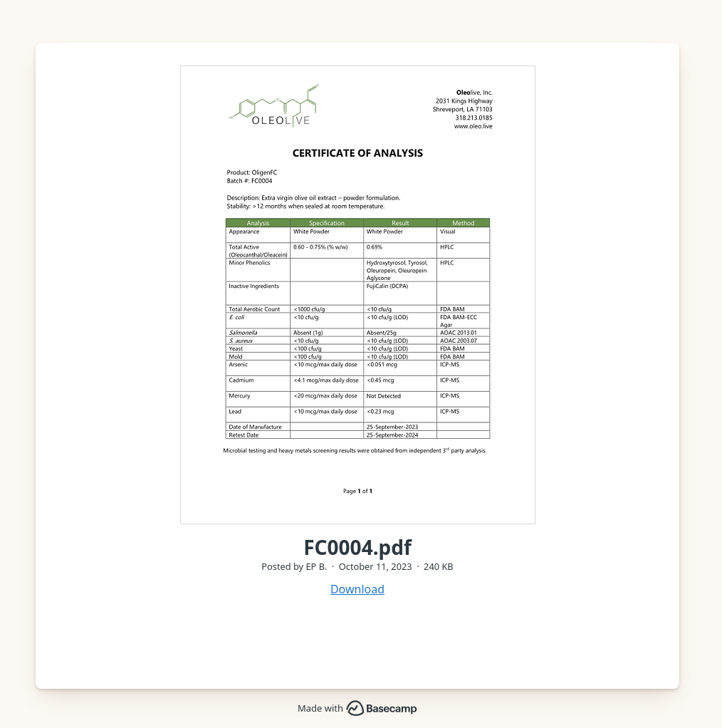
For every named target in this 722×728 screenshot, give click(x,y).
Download (357, 589)
